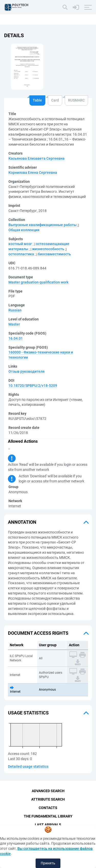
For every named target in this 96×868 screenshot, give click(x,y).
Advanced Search (48, 791)
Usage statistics (28, 713)
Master (14, 324)
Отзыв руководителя (26, 371)
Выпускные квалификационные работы (42, 225)
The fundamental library (48, 816)
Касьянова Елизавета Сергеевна (36, 158)
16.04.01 (16, 338)
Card (55, 100)
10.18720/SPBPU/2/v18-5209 (33, 386)
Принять (48, 863)
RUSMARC (76, 100)
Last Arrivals (48, 825)
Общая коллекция (24, 230)
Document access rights (38, 633)
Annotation (22, 522)
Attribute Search (48, 799)
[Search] (65, 7)
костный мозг (20, 244)
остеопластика (21, 254)
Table (37, 100)
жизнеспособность (48, 249)
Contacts (48, 808)
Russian (15, 310)
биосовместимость (54, 254)
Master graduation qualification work (38, 282)
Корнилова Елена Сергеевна (33, 173)
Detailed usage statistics (28, 766)
